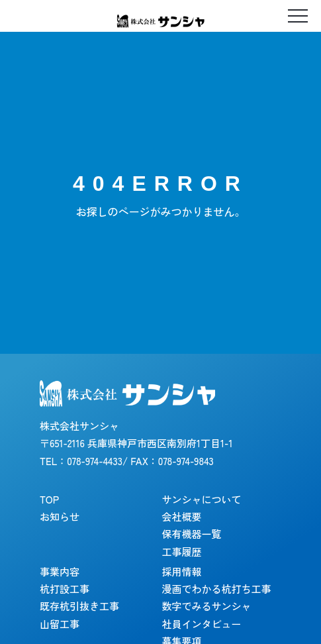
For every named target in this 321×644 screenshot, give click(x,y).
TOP (49, 499)
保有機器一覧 (192, 534)
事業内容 (60, 571)
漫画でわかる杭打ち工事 (217, 589)
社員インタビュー (202, 624)
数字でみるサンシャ (207, 606)
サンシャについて (202, 499)
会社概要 (182, 516)
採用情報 (182, 571)
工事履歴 (182, 552)
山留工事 (60, 624)
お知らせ (60, 516)
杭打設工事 (65, 589)
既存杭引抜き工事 (79, 606)
